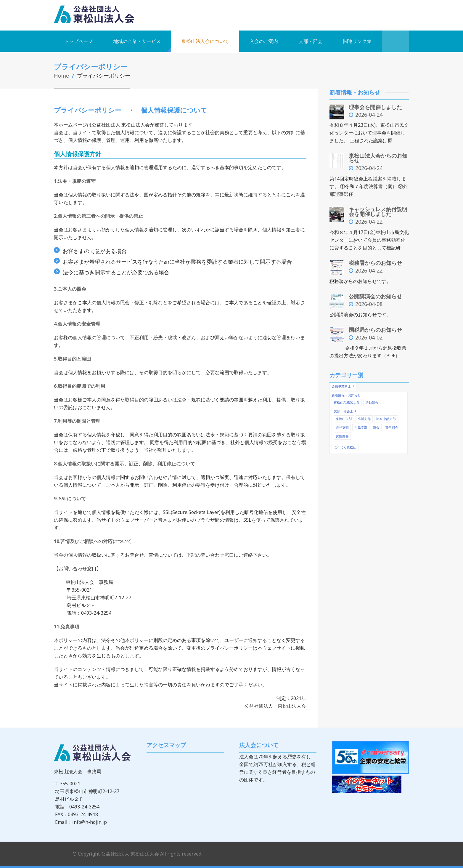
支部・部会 (311, 41)
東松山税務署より (347, 400)
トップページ (78, 41)
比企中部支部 (386, 416)
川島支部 (361, 425)
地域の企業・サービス (137, 41)
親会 (376, 425)
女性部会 (342, 434)
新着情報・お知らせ (346, 393)
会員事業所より (343, 384)
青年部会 (392, 425)
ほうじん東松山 (345, 445)
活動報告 (372, 400)
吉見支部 (342, 425)
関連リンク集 (357, 41)
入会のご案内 (264, 41)
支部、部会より (345, 409)
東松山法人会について (205, 41)
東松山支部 (344, 416)
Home (62, 75)
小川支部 (364, 416)
